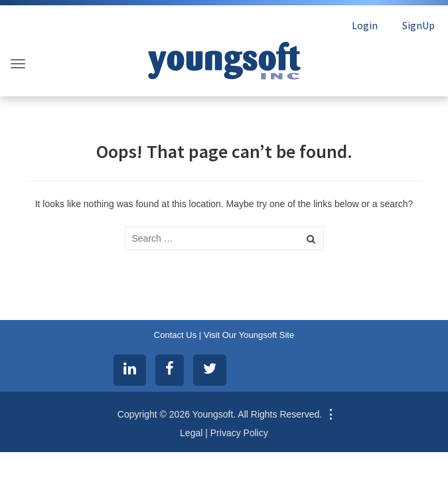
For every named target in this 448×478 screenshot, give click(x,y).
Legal (191, 433)
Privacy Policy (239, 433)
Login (365, 25)
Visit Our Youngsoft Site (249, 335)
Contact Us (175, 335)
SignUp (418, 25)
